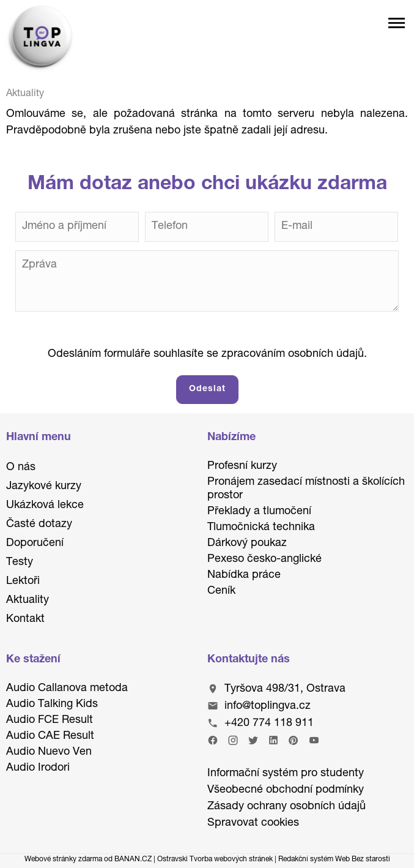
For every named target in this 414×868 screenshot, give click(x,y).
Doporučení (35, 544)
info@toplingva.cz (268, 706)
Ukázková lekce (45, 506)
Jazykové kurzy (44, 487)
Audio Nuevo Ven (49, 752)
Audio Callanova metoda (67, 689)
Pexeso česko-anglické (264, 559)
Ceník (221, 591)
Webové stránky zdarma (63, 859)
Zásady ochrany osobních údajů (286, 807)
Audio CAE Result (50, 736)
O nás (21, 468)
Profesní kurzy (242, 466)
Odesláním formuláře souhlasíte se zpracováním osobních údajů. (207, 354)
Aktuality (28, 600)
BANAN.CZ (133, 859)
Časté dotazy (39, 525)
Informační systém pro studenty (286, 774)
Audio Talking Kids (52, 705)
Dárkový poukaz (247, 544)
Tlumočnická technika (261, 528)
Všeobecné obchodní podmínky (286, 790)
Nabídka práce (244, 575)
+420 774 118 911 (269, 724)
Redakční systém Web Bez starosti (334, 859)
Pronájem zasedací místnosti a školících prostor (306, 489)
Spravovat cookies (253, 823)
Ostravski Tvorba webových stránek (215, 859)
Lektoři (23, 582)
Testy (20, 563)
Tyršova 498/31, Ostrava (285, 689)
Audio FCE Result (50, 720)
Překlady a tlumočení (259, 512)
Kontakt (25, 619)
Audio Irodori (38, 768)
